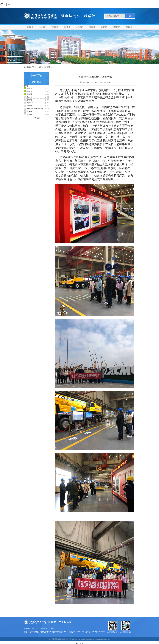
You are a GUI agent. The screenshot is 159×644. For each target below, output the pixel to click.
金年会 (6, 5)
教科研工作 (48, 67)
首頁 (40, 67)
